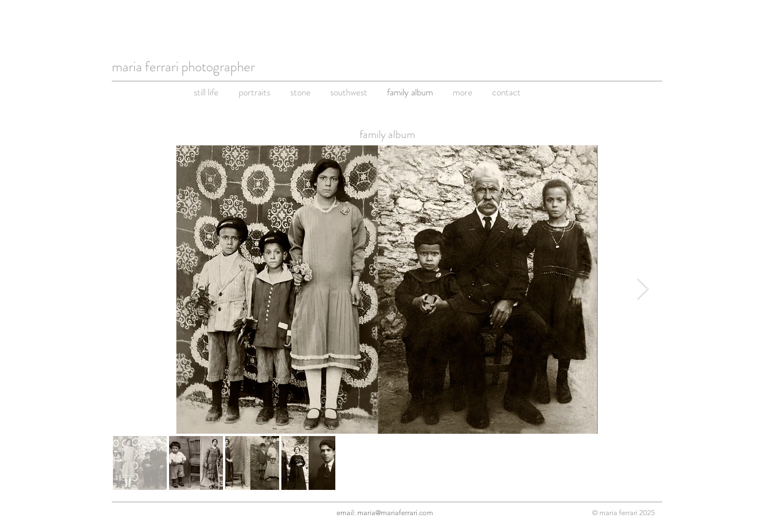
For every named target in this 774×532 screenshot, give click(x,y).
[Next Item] (643, 290)
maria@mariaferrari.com (395, 513)
